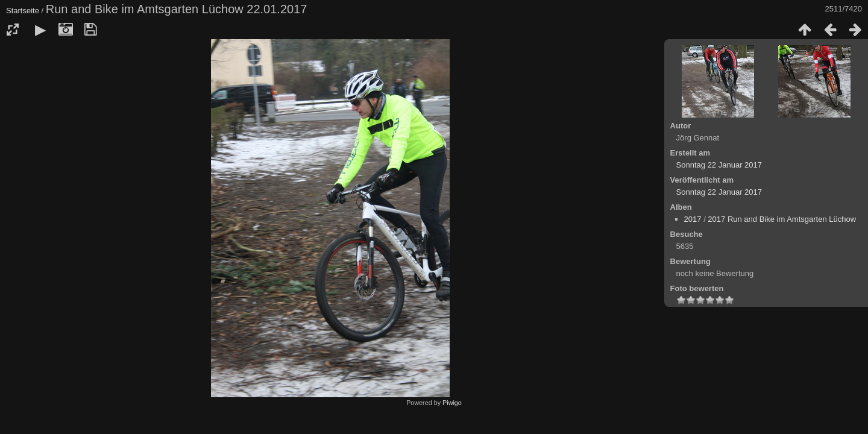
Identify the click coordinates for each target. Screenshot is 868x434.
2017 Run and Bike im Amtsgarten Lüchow (782, 219)
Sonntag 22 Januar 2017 (719, 165)
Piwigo (452, 403)
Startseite (23, 11)
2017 (693, 219)
